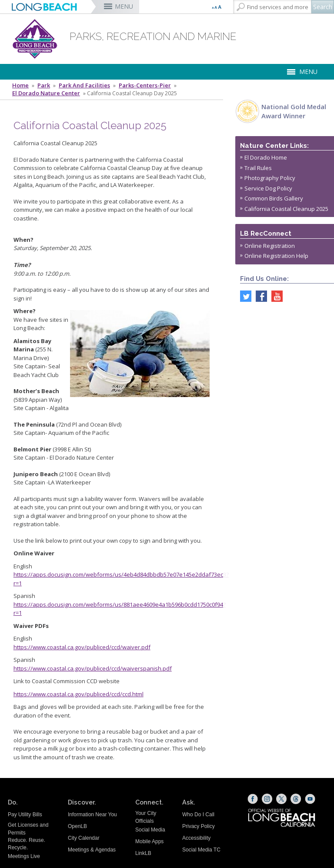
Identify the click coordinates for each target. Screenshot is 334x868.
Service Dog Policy (268, 188)
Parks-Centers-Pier (145, 85)
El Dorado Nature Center (46, 93)
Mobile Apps (149, 841)
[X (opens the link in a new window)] (281, 799)
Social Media (150, 830)
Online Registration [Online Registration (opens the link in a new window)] (270, 246)
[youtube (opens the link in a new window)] (275, 296)
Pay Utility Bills (25, 815)
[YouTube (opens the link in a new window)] (310, 799)
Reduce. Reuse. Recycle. (27, 844)
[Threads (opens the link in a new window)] (296, 799)
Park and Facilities (84, 85)
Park (44, 85)
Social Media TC (201, 850)
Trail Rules (258, 168)
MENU (124, 6)
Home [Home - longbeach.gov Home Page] (20, 85)
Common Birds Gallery (274, 198)
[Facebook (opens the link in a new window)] (253, 799)
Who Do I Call (198, 815)
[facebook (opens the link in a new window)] (259, 296)
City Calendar (84, 838)
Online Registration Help (276, 256)
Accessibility (196, 838)
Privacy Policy (199, 826)
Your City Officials (146, 817)
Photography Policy (270, 178)
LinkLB (143, 853)
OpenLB (77, 826)
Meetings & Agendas (92, 850)
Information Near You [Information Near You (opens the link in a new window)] (92, 815)
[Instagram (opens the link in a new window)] (267, 799)
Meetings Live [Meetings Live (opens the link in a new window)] (24, 856)
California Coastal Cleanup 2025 (286, 209)
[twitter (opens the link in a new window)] (244, 296)
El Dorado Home (266, 157)
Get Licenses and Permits (28, 829)
